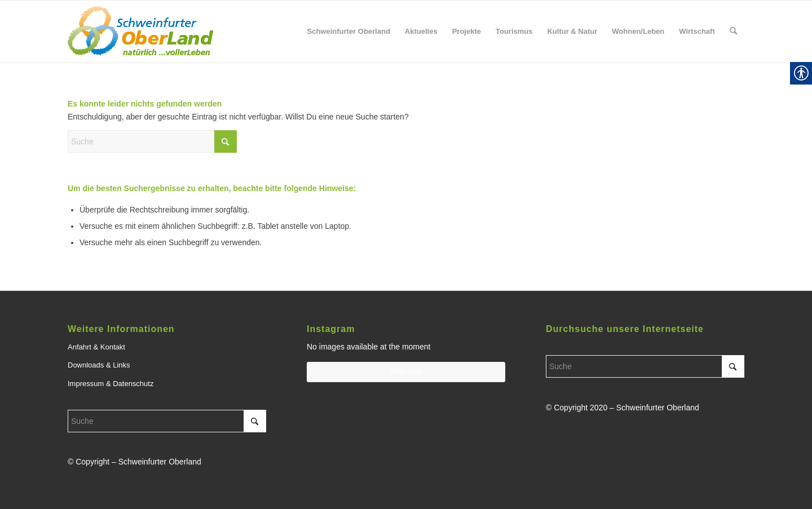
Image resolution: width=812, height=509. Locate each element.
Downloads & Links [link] (99, 365)
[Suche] (152, 141)
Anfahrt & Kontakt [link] (96, 347)
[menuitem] (348, 32)
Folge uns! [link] (406, 371)
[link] (140, 32)
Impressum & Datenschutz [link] (111, 384)
